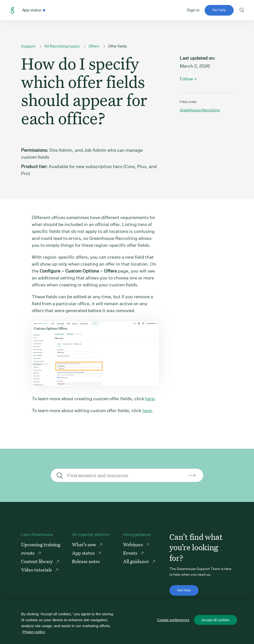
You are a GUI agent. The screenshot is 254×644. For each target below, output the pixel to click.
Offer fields (118, 46)
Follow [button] (187, 79)
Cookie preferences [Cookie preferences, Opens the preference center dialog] (173, 620)
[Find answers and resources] (126, 475)
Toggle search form (242, 10)
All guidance (136, 561)
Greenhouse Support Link (12, 10)
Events (131, 553)
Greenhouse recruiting (200, 110)
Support (28, 46)
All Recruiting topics (62, 46)
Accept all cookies (216, 620)
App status (84, 553)
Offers (94, 46)
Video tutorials (37, 570)
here (150, 399)
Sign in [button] (193, 10)
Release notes (86, 561)
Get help (219, 10)
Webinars (133, 544)
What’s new (84, 544)
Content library (37, 561)
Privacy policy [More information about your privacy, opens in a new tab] (34, 632)
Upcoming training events (41, 549)
